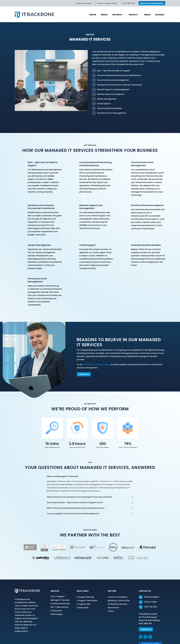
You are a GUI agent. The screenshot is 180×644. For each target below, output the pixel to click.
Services (117, 15)
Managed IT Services (60, 600)
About (104, 15)
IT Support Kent (84, 604)
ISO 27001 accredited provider (96, 364)
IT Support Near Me (85, 597)
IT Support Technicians (87, 601)
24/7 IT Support (58, 597)
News (147, 15)
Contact (160, 15)
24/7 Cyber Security (60, 607)
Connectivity (56, 611)
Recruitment (113, 608)
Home (93, 15)
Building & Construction (119, 601)
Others (111, 611)
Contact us (84, 374)
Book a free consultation (152, 3)
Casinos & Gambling (117, 597)
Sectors (133, 15)
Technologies (57, 614)
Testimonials (83, 608)
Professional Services (60, 604)
